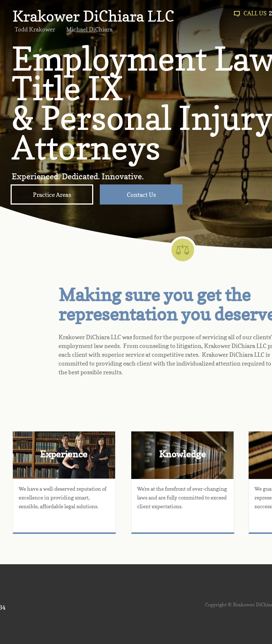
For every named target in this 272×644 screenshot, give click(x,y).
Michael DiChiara (89, 29)
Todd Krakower (35, 29)
